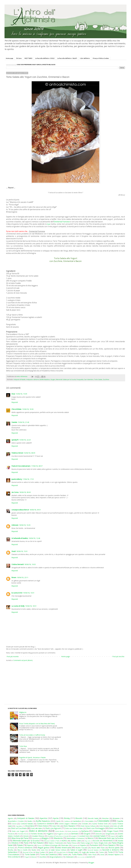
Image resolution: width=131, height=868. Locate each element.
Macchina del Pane (20, 838)
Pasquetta (80, 379)
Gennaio (75, 834)
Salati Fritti (44, 850)
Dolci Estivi (43, 826)
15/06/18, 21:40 (23, 422)
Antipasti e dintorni (33, 379)
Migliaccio (23, 712)
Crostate (85, 824)
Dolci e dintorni (38, 831)
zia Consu (15, 492)
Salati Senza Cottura (58, 850)
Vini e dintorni (14, 857)
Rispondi (15, 402)
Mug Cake (88, 841)
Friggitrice (50, 834)
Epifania (85, 831)
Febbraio (97, 831)
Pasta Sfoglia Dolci (101, 843)
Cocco (14, 824)
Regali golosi (44, 848)
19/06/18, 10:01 (29, 593)
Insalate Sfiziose (38, 836)
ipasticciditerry (17, 479)
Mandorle (58, 838)
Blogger (91, 863)
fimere (14, 577)
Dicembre (30, 826)
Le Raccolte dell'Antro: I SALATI (67, 58)
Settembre (12, 852)
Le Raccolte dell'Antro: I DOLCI (45, 58)
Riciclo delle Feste (98, 848)
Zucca (34, 857)
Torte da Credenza (48, 854)
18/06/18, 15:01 (22, 551)
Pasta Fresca (72, 843)
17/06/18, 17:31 (28, 479)
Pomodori (94, 845)
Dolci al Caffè (118, 826)
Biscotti (79, 818)
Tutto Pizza (92, 855)
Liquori (113, 836)
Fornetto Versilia (37, 834)
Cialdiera (67, 821)
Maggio (45, 838)
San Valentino (89, 379)
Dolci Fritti (56, 826)
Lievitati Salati (99, 836)
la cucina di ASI (17, 593)
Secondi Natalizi (93, 850)
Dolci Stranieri (104, 826)
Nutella (121, 841)
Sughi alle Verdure (88, 852)
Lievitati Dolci (84, 836)
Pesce (39, 845)
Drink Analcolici (73, 831)
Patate (20, 845)
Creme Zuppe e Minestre (68, 824)
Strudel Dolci (61, 852)
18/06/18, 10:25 (25, 525)
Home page (10, 58)
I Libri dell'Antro (85, 58)
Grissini (26, 836)
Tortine (65, 855)
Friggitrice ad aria (63, 834)
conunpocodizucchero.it (20, 510)
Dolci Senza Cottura (88, 826)
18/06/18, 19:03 (30, 564)
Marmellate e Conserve (75, 838)
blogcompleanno (56, 857)
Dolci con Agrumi (53, 828)
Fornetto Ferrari (23, 834)
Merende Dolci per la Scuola (111, 838)
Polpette (83, 845)
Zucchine (106, 379)
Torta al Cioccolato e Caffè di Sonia (32, 735)
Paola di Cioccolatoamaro (21, 466)
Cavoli (58, 821)
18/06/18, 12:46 (34, 538)
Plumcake (65, 845)
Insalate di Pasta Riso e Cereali (58, 836)
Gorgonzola (110, 834)
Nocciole (96, 841)
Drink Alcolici (60, 831)
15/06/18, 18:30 (28, 409)
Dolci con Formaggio (96, 828)
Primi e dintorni (25, 848)
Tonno (101, 852)
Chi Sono (19, 58)
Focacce (11, 834)
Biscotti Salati (93, 818)
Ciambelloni (77, 821)
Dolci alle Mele (36, 828)
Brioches (105, 818)
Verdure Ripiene (114, 855)
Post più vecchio (118, 656)
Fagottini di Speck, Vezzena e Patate (32, 757)
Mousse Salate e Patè (52, 841)
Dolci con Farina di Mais (74, 828)
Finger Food (113, 831)
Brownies (116, 818)
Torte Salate (98, 379)
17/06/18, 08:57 (37, 466)
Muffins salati (76, 841)
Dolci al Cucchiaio (19, 828)
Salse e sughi (76, 850)
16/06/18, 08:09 (29, 453)
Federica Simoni (17, 453)
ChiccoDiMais (16, 409)
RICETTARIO (28, 58)
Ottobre (15, 843)
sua (49, 224)
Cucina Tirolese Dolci (100, 824)
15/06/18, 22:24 (25, 440)
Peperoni (30, 845)
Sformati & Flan (28, 852)
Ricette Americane (63, 848)
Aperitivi (44, 818)
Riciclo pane (114, 848)
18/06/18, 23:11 (23, 577)
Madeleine (36, 838)
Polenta (75, 845)
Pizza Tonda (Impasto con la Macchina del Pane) (37, 724)
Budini (30, 821)
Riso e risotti (22, 850)
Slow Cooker (40, 852)
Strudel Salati (73, 852)
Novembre (108, 841)
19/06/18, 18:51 (31, 606)
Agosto (11, 818)
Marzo (90, 838)
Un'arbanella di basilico (20, 538)
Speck (51, 852)
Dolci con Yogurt (18, 831)
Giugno (53, 379)
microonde (81, 857)
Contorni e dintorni (46, 824)
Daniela (14, 422)
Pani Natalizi (38, 843)
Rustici (34, 850)
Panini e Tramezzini (56, 843)
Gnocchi (99, 834)
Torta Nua (23, 746)
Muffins (64, 841)
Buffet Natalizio (45, 379)
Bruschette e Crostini (16, 821)
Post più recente (13, 656)
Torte (110, 852)
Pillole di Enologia (51, 845)
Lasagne (74, 836)
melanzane (70, 857)
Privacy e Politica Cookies (101, 58)
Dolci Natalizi (69, 826)
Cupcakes (19, 826)
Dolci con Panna (116, 828)
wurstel (89, 857)
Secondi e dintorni (111, 850)
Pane (26, 843)
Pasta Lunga (85, 843)
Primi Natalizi (109, 845)
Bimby (67, 818)
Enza (13, 394)
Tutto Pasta (77, 854)
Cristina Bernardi (18, 564)
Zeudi (14, 551)
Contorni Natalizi (27, 824)
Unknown (15, 525)
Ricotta (10, 850)
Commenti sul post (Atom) (23, 660)
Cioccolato (103, 821)
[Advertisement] (46, 681)
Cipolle (120, 821)
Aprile (56, 818)
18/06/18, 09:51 (35, 510)
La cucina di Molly (18, 606)
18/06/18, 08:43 (25, 492)
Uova (102, 855)
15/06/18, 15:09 (21, 394)
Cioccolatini (89, 821)
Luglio (120, 836)
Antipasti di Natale (20, 379)
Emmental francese (62, 222)
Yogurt (27, 857)
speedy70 (15, 440)
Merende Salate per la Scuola (66, 379)
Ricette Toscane (82, 848)
